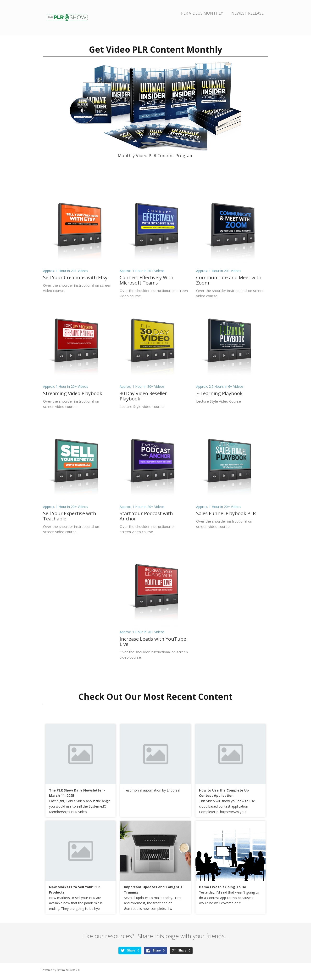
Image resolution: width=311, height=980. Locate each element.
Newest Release (247, 13)
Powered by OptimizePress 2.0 (60, 970)
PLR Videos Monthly (202, 13)
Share (131, 951)
